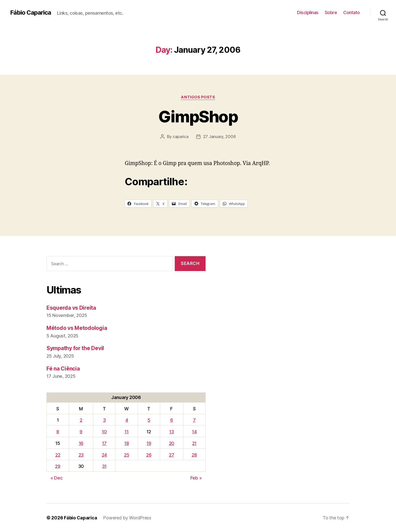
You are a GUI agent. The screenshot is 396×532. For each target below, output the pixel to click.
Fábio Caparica (31, 13)
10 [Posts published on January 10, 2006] (104, 432)
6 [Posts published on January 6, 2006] (172, 420)
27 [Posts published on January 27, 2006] (171, 455)
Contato (352, 12)
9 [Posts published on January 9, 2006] (81, 432)
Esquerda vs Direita (71, 308)
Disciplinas (308, 12)
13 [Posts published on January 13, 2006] (171, 432)
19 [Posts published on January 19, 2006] (149, 443)
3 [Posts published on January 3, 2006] (104, 420)
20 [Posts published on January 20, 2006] (172, 443)
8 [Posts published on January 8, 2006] (58, 432)
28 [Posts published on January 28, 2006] (194, 455)
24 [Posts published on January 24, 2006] (104, 455)
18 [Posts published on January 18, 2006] (127, 443)
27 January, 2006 (219, 137)
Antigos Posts (198, 97)
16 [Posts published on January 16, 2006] (81, 443)
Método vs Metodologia (77, 328)
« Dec (57, 478)
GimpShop (198, 116)
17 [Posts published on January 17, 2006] (104, 443)
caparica (181, 137)
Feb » (196, 478)
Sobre (331, 12)
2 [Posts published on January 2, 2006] (81, 420)
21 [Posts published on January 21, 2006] (194, 443)
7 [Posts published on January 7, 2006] (194, 420)
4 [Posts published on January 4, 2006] (127, 420)
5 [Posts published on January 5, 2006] (149, 420)
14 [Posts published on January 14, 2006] (194, 432)
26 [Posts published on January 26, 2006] (149, 455)
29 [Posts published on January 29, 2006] (58, 466)
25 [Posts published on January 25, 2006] (127, 455)
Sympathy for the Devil (75, 348)
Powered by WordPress (127, 518)
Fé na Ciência (63, 369)
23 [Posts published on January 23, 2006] (81, 455)
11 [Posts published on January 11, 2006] (126, 432)
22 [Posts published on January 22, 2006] (58, 455)
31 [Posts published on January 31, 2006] (104, 466)
